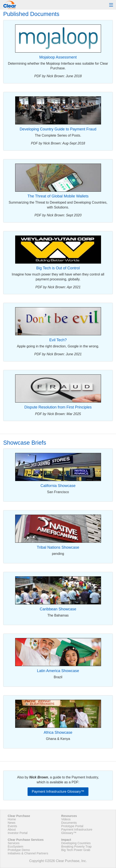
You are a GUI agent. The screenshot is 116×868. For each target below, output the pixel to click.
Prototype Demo (19, 850)
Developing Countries (76, 843)
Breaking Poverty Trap (76, 847)
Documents (69, 823)
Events (12, 826)
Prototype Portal (72, 826)
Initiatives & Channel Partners (28, 853)
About (12, 829)
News (12, 823)
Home (12, 819)
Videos (66, 819)
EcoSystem (15, 847)
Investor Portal (18, 833)
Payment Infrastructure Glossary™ (58, 792)
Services (14, 843)
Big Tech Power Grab (76, 850)
